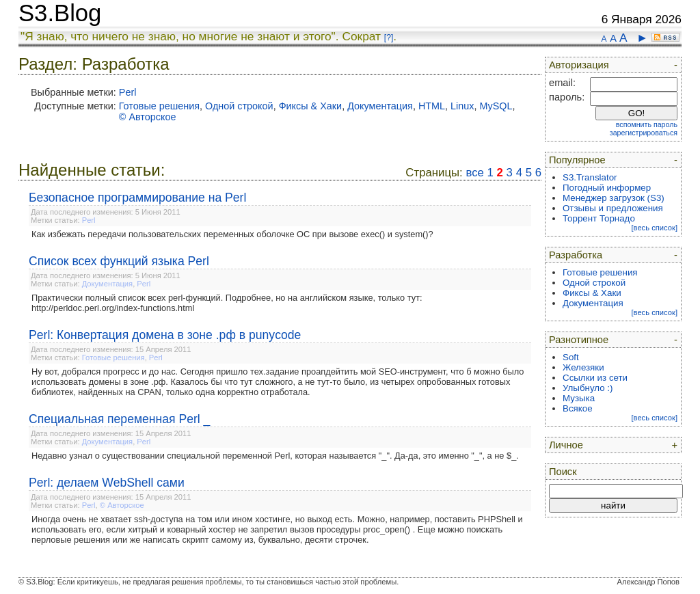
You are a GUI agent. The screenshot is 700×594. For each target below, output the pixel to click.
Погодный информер (607, 188)
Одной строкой (239, 106)
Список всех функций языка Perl (119, 261)
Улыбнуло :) (588, 388)
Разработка (576, 255)
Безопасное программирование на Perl (137, 198)
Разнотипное (579, 340)
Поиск (563, 472)
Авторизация (579, 65)
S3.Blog (60, 13)
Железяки (583, 367)
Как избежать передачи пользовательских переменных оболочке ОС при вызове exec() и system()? (232, 234)
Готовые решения (159, 106)
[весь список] (654, 228)
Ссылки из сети (595, 378)
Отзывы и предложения (613, 208)
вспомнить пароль (647, 124)
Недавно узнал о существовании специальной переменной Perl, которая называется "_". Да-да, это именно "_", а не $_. (275, 456)
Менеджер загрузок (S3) (614, 198)
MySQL (496, 106)
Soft (571, 357)
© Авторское (148, 117)
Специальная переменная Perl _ (119, 419)
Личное (566, 445)
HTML (432, 106)
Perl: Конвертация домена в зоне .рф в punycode (165, 335)
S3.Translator (590, 177)
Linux (462, 106)
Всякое (578, 408)
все (474, 173)
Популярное (577, 160)
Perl (128, 92)
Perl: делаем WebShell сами (107, 483)
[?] (389, 38)
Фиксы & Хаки (311, 106)
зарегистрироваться (644, 133)
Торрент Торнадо (599, 218)
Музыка (579, 398)
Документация (380, 106)
